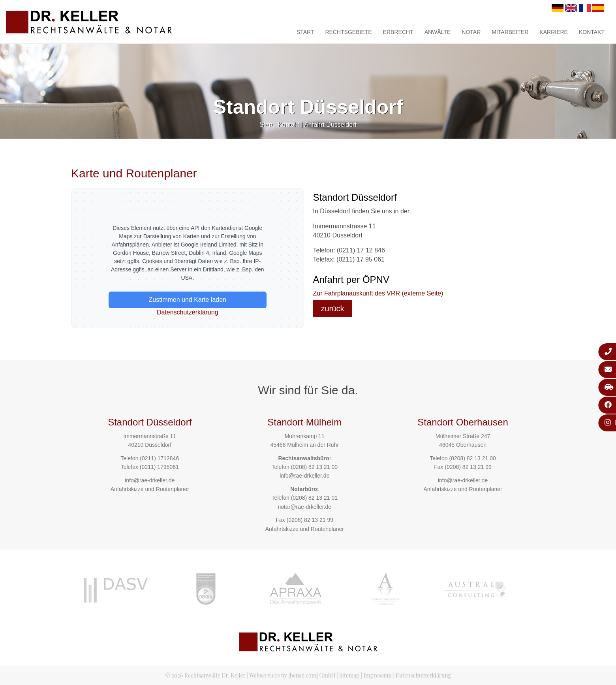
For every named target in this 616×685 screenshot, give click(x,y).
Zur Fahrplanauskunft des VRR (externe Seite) (378, 293)
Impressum (378, 675)
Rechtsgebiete (348, 32)
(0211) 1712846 (159, 458)
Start (305, 32)
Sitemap (349, 675)
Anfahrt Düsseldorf (330, 125)
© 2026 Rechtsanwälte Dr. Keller (205, 675)
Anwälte (438, 32)
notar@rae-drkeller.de (304, 507)
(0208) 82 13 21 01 (314, 498)
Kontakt (592, 32)
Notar (471, 32)
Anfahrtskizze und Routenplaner (150, 489)
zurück (333, 309)
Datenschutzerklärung (188, 312)
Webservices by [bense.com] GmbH (292, 675)
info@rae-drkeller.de (150, 480)
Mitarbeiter (510, 32)
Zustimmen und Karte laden (187, 300)
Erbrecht (398, 32)
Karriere (554, 32)
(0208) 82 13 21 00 (314, 467)
